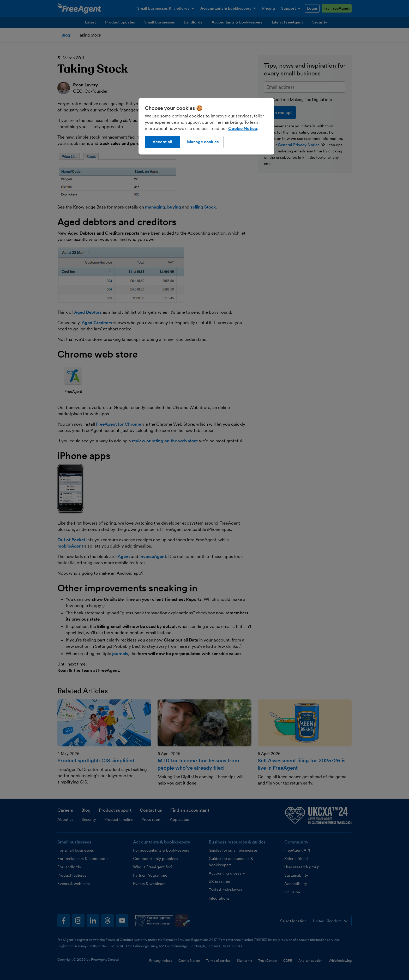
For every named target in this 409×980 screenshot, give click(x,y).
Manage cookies (203, 142)
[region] (206, 126)
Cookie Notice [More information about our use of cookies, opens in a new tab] (243, 128)
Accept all (162, 142)
